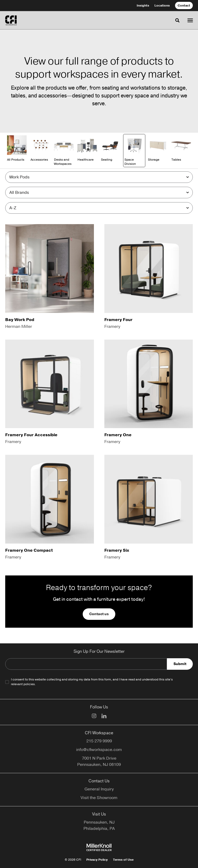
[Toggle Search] (177, 20)
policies (29, 684)
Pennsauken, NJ (99, 822)
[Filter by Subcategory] (99, 177)
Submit (180, 664)
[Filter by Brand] (99, 193)
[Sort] (99, 208)
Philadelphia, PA (99, 829)
